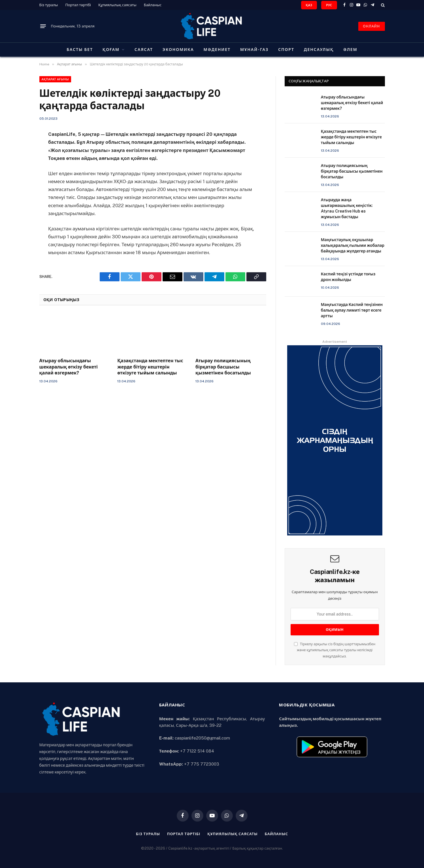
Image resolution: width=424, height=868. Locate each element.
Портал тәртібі (78, 5)
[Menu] (43, 26)
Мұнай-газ (254, 50)
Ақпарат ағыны (55, 79)
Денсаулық (319, 50)
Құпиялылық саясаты (117, 5)
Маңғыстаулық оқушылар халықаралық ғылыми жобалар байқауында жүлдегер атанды (353, 245)
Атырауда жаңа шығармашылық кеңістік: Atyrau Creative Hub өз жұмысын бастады (347, 208)
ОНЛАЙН (372, 26)
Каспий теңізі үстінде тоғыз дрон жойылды (348, 277)
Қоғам (111, 50)
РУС (329, 5)
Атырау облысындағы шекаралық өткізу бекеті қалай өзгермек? (69, 367)
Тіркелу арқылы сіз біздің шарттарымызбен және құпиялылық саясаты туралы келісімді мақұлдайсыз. (335, 650)
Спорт (286, 50)
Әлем (350, 50)
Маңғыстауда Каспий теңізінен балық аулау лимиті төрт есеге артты (352, 310)
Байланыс (153, 5)
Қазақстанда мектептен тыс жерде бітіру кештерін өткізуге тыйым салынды (150, 367)
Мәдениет (217, 50)
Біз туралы (49, 5)
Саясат (144, 50)
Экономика (178, 50)
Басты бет (80, 50)
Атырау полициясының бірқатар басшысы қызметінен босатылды (223, 367)
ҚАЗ (309, 5)
